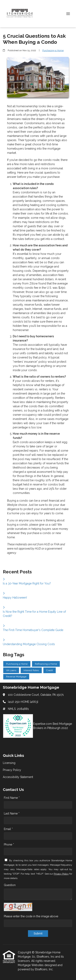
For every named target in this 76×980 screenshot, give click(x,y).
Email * (8, 829)
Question (10, 885)
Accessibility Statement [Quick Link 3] (18, 777)
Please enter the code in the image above (31, 916)
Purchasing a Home (53, 50)
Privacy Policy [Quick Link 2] (12, 770)
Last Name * (12, 813)
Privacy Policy (61, 874)
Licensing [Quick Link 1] (9, 763)
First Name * (12, 798)
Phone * (9, 845)
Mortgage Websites (31, 965)
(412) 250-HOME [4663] (23, 702)
